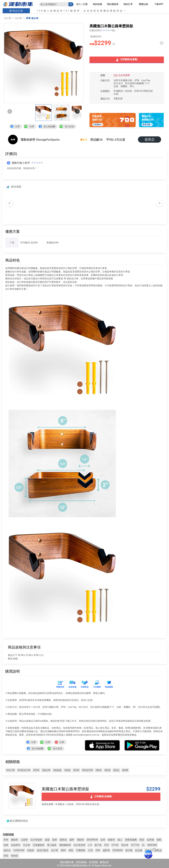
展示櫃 (129, 850)
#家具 (99, 770)
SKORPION (92, 840)
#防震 (108, 770)
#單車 (36, 770)
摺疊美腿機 (131, 840)
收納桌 (15, 856)
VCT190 (135, 845)
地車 (6, 845)
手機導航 (81, 850)
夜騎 (159, 840)
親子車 (98, 845)
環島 (71, 850)
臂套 (142, 840)
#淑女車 (46, 770)
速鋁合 (7, 850)
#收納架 (58, 770)
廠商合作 (104, 862)
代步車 (27, 845)
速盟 (47, 840)
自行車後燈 (36, 840)
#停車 (76, 770)
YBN (98, 850)
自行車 (8, 18)
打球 (90, 850)
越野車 (106, 850)
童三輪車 (52, 845)
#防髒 (125, 770)
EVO (106, 845)
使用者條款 (81, 862)
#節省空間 (87, 770)
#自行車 (10, 770)
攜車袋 (63, 840)
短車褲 (150, 840)
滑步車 (125, 845)
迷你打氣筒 (43, 850)
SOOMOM (118, 850)
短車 (103, 840)
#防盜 (116, 770)
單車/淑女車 (32, 18)
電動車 (80, 840)
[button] (77, 111)
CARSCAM (19, 850)
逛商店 (150, 140)
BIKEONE (152, 845)
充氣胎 (31, 850)
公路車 (24, 840)
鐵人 (120, 840)
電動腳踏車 (65, 845)
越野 (72, 840)
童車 (55, 840)
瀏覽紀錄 (143, 4)
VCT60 (115, 845)
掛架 (6, 856)
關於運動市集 (67, 862)
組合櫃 (139, 850)
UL (143, 845)
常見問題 (93, 862)
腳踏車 (15, 840)
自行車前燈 (79, 845)
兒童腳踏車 (39, 845)
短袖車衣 (16, 845)
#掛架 (67, 770)
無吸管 (111, 840)
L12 (90, 845)
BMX (63, 850)
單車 (6, 840)
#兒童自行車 (24, 770)
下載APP (159, 4)
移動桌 (158, 850)
